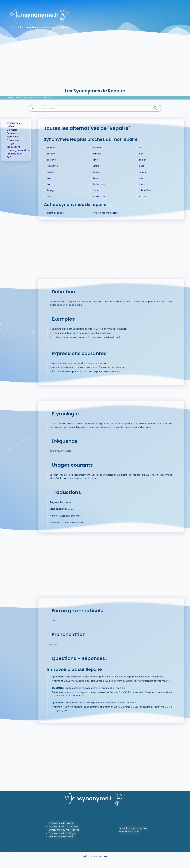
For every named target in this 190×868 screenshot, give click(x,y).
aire (49, 178)
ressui (96, 172)
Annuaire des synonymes (133, 828)
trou (96, 178)
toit (49, 196)
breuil (142, 184)
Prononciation (15, 154)
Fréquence (13, 140)
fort (49, 184)
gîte (96, 160)
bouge (51, 190)
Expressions (13, 133)
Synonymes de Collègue (62, 833)
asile (142, 166)
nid (141, 148)
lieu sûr (143, 172)
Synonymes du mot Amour (64, 826)
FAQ (9, 157)
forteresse (99, 184)
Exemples (12, 130)
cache (51, 172)
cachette (53, 166)
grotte (143, 178)
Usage (11, 143)
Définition (12, 126)
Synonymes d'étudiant (61, 837)
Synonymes (13, 123)
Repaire (47, 98)
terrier (142, 160)
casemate (99, 196)
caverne (98, 148)
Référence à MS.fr (129, 832)
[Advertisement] (95, 65)
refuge (51, 154)
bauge (51, 148)
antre (96, 166)
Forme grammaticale (19, 150)
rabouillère (145, 190)
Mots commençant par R (29, 98)
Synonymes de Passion (62, 823)
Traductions (14, 147)
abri (141, 154)
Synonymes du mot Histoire (64, 830)
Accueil (10, 98)
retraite (52, 160)
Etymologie (13, 137)
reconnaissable (110, 213)
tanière (97, 154)
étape (143, 196)
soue (96, 190)
